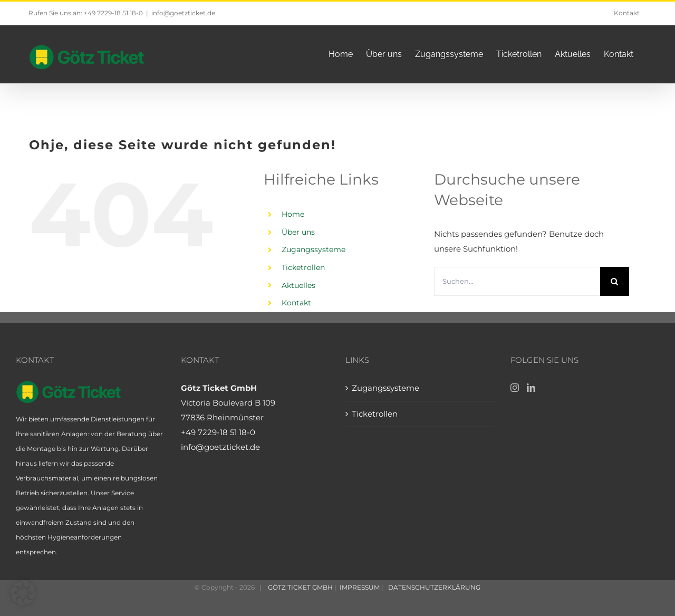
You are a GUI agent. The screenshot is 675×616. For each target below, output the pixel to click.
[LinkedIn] (531, 388)
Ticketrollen (303, 267)
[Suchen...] (517, 281)
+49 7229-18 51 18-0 (218, 432)
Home (293, 214)
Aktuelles (298, 285)
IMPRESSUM (360, 587)
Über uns (298, 232)
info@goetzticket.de (183, 13)
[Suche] (615, 281)
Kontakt (296, 303)
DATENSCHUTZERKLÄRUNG (433, 587)
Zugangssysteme (314, 249)
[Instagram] (515, 388)
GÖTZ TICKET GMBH (300, 587)
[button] (23, 593)
